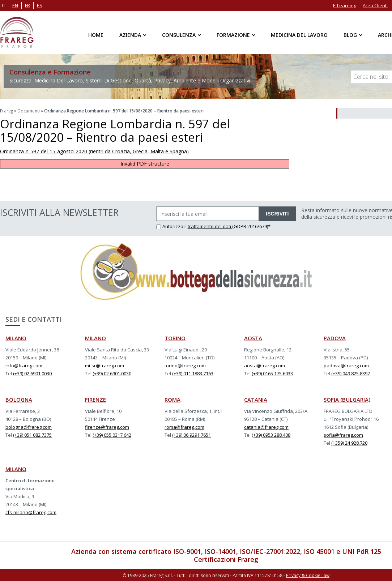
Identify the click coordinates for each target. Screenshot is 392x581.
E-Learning (345, 5)
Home (96, 35)
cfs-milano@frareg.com (31, 512)
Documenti (29, 110)
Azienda (130, 35)
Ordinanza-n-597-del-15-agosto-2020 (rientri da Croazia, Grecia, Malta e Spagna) (94, 151)
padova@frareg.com (346, 365)
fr (27, 5)
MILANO (16, 338)
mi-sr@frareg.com (105, 365)
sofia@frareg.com (343, 435)
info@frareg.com (24, 365)
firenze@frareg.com (107, 427)
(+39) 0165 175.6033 (272, 373)
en (15, 5)
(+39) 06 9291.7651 (191, 435)
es (40, 5)
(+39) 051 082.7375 (32, 435)
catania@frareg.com (266, 427)
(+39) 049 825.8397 (351, 373)
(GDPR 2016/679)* (251, 226)
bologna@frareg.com (29, 427)
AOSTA (253, 338)
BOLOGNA (19, 399)
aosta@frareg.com (265, 365)
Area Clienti (375, 5)
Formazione (233, 35)
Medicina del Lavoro (299, 35)
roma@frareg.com (184, 427)
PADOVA (335, 338)
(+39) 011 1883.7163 (193, 373)
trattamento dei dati (210, 226)
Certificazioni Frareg (226, 559)
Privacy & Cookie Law (308, 575)
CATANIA (256, 399)
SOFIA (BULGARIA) (347, 399)
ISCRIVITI (277, 213)
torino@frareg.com (185, 365)
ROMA (172, 399)
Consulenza (179, 35)
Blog (350, 35)
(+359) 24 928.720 (349, 443)
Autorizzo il (172, 226)
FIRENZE (95, 399)
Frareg (7, 110)
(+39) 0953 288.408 (271, 435)
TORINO (175, 338)
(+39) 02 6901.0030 (32, 373)
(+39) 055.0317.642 (112, 435)
